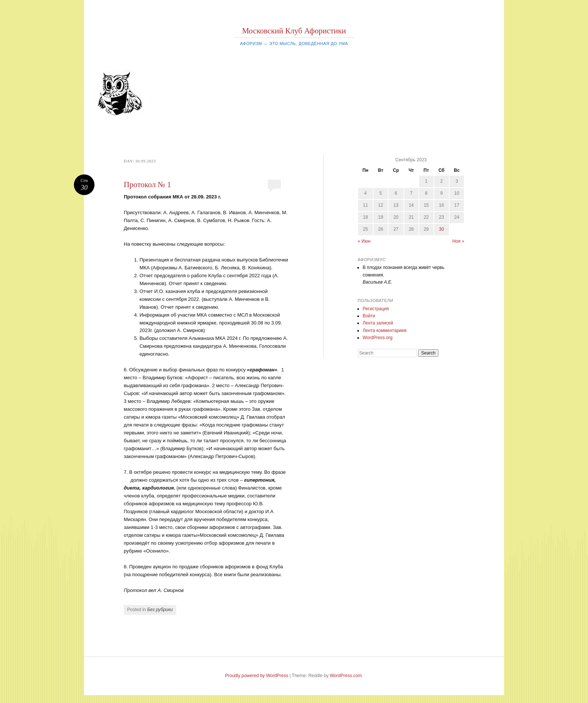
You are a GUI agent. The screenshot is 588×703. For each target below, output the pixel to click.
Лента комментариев (385, 330)
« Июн (364, 241)
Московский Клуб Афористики (294, 31)
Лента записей (378, 323)
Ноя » (458, 241)
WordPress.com (346, 676)
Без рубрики (160, 610)
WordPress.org (378, 338)
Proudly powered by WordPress (257, 676)
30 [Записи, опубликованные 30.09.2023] (442, 229)
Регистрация (376, 309)
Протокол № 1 (147, 185)
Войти (369, 316)
